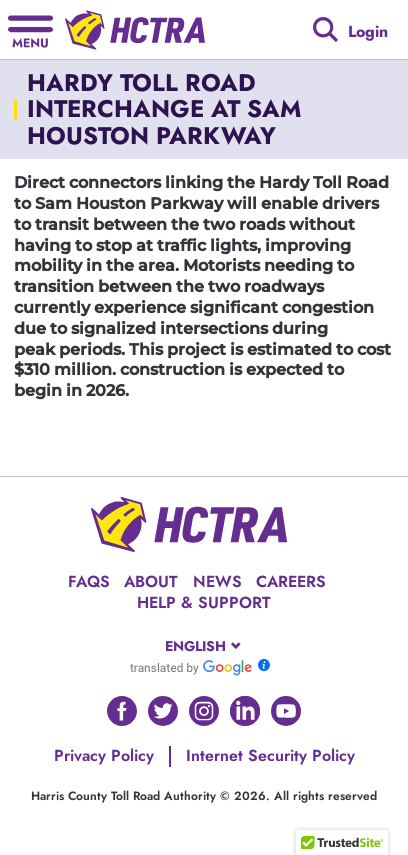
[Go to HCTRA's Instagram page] (204, 711)
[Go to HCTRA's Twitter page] (163, 711)
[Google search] (325, 29)
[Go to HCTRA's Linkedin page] (245, 711)
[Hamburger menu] (30, 29)
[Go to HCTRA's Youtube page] (286, 711)
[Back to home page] (135, 30)
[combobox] (204, 646)
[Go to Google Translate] (191, 667)
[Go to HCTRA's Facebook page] (122, 711)
